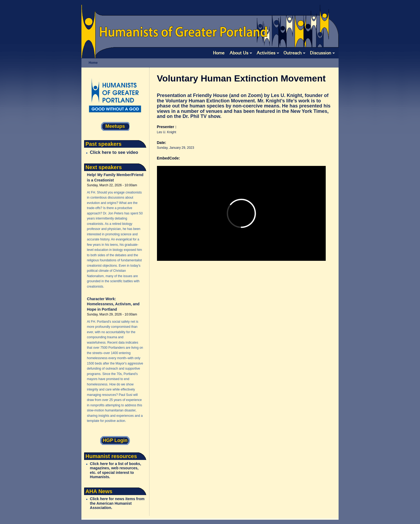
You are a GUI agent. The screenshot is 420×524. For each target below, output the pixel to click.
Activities (268, 53)
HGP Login (115, 440)
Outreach (294, 53)
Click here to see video (114, 152)
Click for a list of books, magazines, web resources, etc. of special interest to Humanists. (116, 470)
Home (219, 53)
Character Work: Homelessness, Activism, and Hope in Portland (113, 304)
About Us (241, 53)
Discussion (322, 53)
